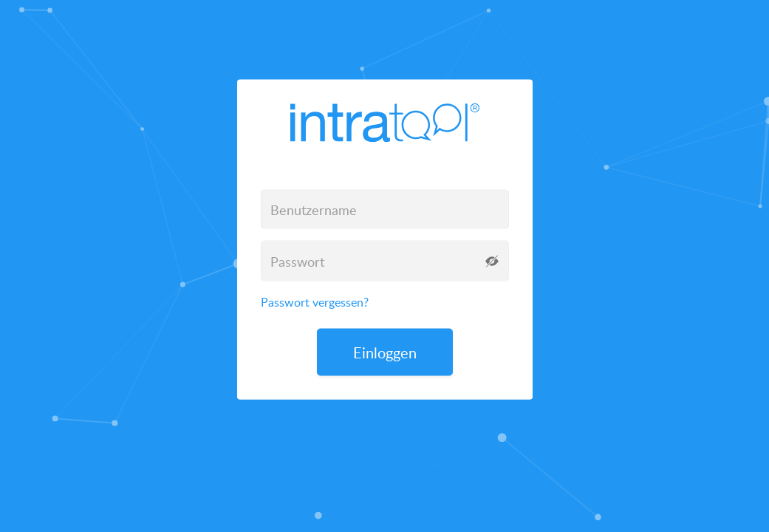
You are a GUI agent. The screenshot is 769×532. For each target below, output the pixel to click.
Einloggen (385, 352)
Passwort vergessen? (315, 302)
